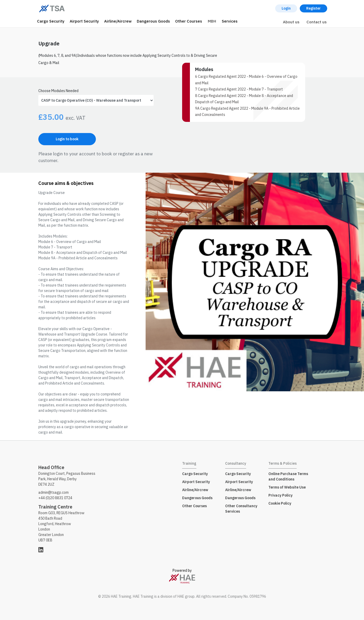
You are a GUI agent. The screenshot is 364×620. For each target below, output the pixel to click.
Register (313, 8)
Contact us (317, 22)
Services (230, 21)
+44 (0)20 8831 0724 (55, 498)
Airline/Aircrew (118, 21)
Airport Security (84, 21)
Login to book (67, 139)
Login (286, 8)
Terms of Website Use (287, 487)
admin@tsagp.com (53, 492)
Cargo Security (51, 21)
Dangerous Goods (153, 21)
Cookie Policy (280, 503)
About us (291, 22)
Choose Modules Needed (58, 91)
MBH (212, 21)
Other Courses (189, 21)
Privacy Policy (280, 495)
